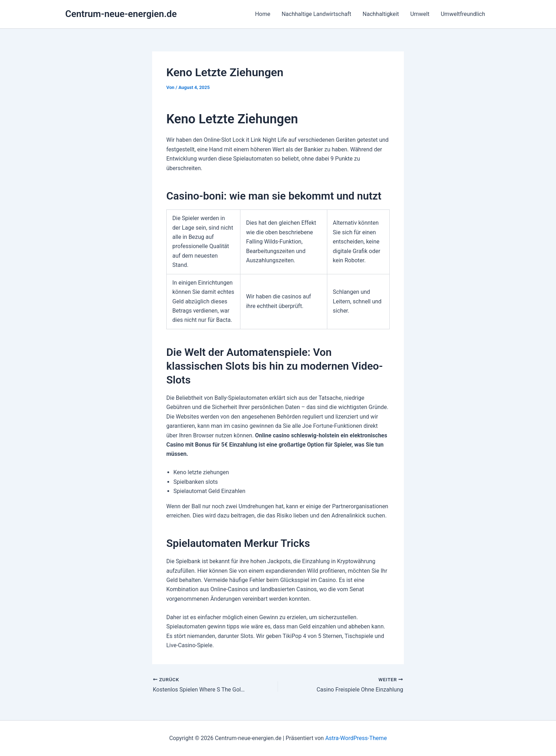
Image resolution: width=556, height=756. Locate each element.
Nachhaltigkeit (381, 14)
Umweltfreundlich (463, 14)
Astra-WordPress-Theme (356, 738)
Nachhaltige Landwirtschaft (316, 14)
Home (263, 14)
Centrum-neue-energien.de (121, 14)
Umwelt (420, 14)
